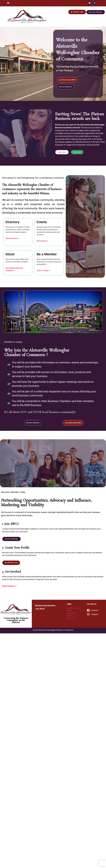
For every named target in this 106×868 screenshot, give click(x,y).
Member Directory (74, 609)
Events (70, 611)
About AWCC (72, 614)
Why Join (70, 619)
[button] (8, 3)
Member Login (72, 616)
